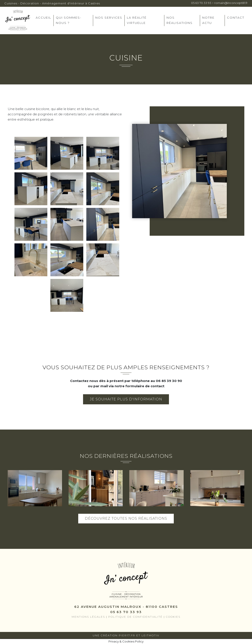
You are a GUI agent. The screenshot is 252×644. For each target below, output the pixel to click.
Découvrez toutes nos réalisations (126, 518)
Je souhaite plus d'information (126, 399)
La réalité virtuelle (137, 20)
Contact (236, 18)
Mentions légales (88, 617)
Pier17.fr (127, 635)
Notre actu (208, 20)
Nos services (109, 18)
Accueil (43, 18)
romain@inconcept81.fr (231, 3)
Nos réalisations (180, 20)
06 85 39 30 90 (169, 381)
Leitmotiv (150, 635)
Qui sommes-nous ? (69, 20)
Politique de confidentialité (135, 617)
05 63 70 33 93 (201, 3)
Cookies (173, 617)
